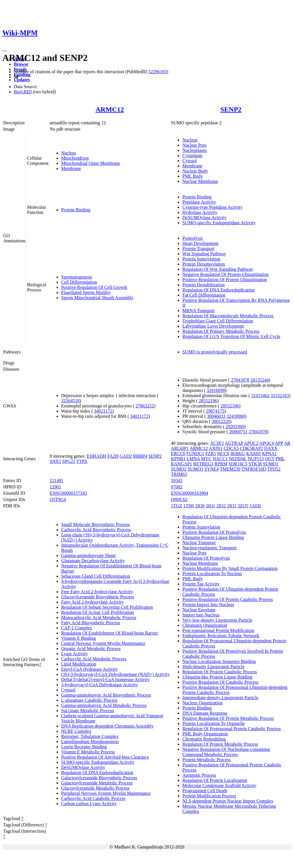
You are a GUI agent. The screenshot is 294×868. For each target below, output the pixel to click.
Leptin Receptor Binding (84, 747)
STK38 (255, 464)
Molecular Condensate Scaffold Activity (219, 785)
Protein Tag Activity (201, 584)
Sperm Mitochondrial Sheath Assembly (97, 298)
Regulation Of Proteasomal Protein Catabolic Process (232, 729)
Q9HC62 (179, 499)
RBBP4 (140, 456)
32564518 (70, 401)
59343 (177, 481)
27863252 (145, 406)
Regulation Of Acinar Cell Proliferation (97, 612)
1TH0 (188, 506)
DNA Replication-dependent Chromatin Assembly (107, 726)
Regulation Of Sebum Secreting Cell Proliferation (107, 607)
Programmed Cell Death (205, 791)
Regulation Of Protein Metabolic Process (220, 744)
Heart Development (200, 243)
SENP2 (231, 109)
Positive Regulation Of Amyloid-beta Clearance (105, 757)
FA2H (113, 456)
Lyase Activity (75, 654)
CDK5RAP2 (251, 448)
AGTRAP (234, 443)
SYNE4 (212, 469)
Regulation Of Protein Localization (215, 780)
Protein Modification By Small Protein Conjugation (230, 568)
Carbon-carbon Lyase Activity (89, 804)
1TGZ (176, 506)
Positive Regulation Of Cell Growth (94, 287)
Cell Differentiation (79, 282)
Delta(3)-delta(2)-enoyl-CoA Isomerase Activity (105, 679)
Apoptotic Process (199, 775)
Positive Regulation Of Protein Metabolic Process (228, 718)
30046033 (216, 416)
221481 (57, 481)
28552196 (208, 401)
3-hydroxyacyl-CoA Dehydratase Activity (100, 685)
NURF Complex (76, 731)
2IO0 (200, 506)
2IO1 (211, 506)
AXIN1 (216, 448)
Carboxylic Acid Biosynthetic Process (96, 530)
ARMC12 (110, 109)
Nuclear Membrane (200, 181)
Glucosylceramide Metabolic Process (95, 788)
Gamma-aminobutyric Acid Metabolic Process (104, 705)
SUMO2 (179, 469)
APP (279, 443)
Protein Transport (198, 249)
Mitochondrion (75, 158)
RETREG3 (203, 464)
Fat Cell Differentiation (204, 295)
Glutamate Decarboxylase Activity (93, 561)
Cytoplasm (192, 155)
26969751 (238, 432)
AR (287, 443)
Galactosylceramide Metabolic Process (97, 783)
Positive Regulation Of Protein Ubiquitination (225, 280)
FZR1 (211, 454)
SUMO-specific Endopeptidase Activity (219, 223)
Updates (22, 80)
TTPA (82, 461)
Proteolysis (193, 238)
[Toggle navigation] (5, 51)
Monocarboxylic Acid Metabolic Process (99, 617)
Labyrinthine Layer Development (213, 326)
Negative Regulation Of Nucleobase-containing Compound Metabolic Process (226, 752)
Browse (21, 64)
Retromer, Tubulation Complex (90, 736)
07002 (177, 487)
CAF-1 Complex (77, 628)
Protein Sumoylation (201, 259)
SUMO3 (196, 469)
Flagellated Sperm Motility (86, 292)
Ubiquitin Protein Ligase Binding (213, 537)
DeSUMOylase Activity (204, 218)
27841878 (240, 380)
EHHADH (96, 456)
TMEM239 (230, 469)
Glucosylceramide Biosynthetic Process (98, 597)
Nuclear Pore (194, 145)
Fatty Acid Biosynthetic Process (91, 623)
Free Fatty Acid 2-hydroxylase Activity (97, 592)
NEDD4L (238, 459)
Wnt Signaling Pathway (204, 254)
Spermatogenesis (77, 277)
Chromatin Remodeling (204, 739)
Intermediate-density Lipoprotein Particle (220, 698)
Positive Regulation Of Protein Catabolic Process (228, 599)
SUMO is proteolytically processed (215, 352)
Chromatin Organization (205, 625)
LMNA (193, 459)
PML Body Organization (205, 734)
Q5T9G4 (58, 499)
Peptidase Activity (199, 202)
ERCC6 (178, 454)
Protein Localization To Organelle (213, 723)
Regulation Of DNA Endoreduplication (218, 290)
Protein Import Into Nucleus (208, 605)
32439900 (236, 416)
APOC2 (251, 443)
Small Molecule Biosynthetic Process (96, 524)
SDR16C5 (238, 464)
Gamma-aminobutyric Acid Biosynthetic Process (106, 695)
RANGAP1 (181, 464)
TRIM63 (179, 474)
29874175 (215, 411)
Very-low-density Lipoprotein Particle (217, 620)
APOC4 (267, 443)
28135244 (260, 380)
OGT (270, 459)
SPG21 (69, 461)
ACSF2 (217, 443)
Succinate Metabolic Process (88, 711)
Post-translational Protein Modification (218, 630)
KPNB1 (178, 459)
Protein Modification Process (209, 796)
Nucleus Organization (202, 703)
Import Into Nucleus (201, 615)
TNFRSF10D (254, 469)
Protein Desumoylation (204, 264)
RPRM (221, 464)
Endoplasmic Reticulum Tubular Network (221, 636)
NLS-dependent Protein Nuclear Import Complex (228, 801)
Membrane (71, 168)
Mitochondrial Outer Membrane (91, 163)
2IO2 (221, 506)
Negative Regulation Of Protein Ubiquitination (225, 274)
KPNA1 (270, 454)
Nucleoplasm (194, 150)
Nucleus (69, 153)
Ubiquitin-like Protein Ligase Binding (217, 677)
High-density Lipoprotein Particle (213, 667)
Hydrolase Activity (200, 212)
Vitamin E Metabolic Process (88, 752)
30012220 (221, 421)
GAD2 (126, 456)
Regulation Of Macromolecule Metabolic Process (228, 316)
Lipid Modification (79, 664)
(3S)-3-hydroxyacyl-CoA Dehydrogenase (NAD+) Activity (115, 674)
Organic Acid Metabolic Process (91, 648)
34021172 (103, 411)
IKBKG (238, 454)
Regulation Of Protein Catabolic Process (220, 672)
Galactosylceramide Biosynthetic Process (99, 778)
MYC (206, 459)
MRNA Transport (198, 311)
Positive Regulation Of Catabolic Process (220, 682)
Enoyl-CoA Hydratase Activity (89, 669)
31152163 (280, 396)
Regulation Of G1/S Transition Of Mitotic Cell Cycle (231, 336)
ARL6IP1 (180, 448)
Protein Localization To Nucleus (212, 574)
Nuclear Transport (199, 543)
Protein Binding (76, 210)
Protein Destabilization (203, 285)
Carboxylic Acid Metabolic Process (94, 659)
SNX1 (55, 461)
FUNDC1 (195, 454)
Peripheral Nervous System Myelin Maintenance (106, 793)
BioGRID (23, 92)
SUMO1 (271, 464)
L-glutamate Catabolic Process (89, 700)
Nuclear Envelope (199, 610)
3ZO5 (243, 506)
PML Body (193, 176)
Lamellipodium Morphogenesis (90, 742)
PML (280, 459)
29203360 (235, 427)
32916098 (216, 390)
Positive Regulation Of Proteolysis (214, 532)
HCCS (223, 454)
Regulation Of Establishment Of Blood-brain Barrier (110, 633)
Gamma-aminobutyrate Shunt (88, 555)
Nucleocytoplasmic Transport (209, 548)
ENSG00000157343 (68, 493)
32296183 (158, 72)
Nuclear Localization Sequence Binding (219, 661)
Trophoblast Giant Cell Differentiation (218, 321)
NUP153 (256, 459)
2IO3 (232, 506)
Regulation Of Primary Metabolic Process (221, 331)
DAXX (271, 448)
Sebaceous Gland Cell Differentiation (96, 576)
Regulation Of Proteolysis (206, 558)
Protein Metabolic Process (206, 760)
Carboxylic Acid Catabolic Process (93, 798)
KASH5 (254, 454)
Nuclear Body (195, 171)
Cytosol (189, 161)
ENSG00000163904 (189, 493)
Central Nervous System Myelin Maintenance (103, 643)
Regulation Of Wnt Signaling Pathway (218, 269)
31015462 (260, 396)
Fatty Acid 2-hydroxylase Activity (92, 602)
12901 (55, 487)
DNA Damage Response (205, 713)
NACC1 (220, 459)
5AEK (255, 506)
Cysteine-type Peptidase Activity (212, 207)
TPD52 (274, 469)
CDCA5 (231, 448)
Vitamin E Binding (79, 638)
